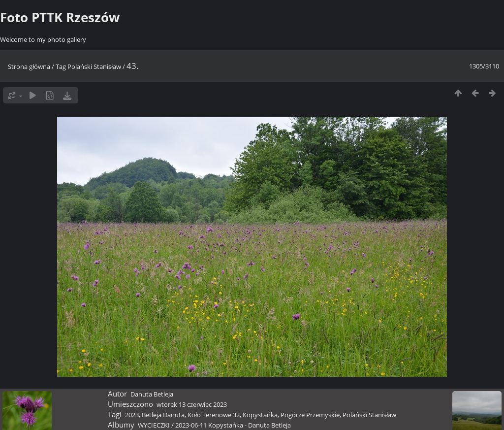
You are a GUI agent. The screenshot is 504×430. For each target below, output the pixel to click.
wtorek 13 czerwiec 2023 (192, 404)
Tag (61, 66)
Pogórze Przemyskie (310, 415)
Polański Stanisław (94, 66)
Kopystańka (260, 415)
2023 (132, 415)
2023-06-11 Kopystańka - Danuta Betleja (233, 425)
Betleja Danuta (163, 415)
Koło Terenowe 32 (214, 415)
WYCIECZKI (154, 425)
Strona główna (29, 66)
